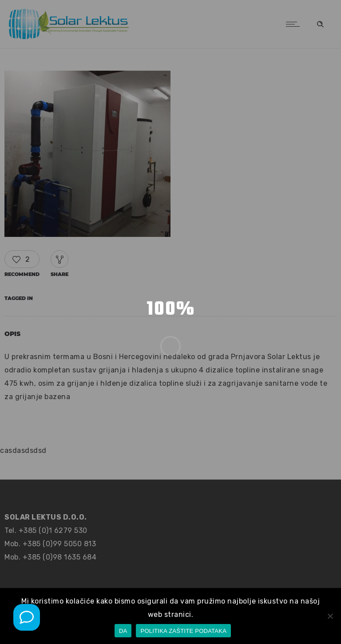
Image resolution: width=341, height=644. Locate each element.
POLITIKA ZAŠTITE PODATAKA (183, 631)
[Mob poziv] (27, 617)
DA (123, 631)
